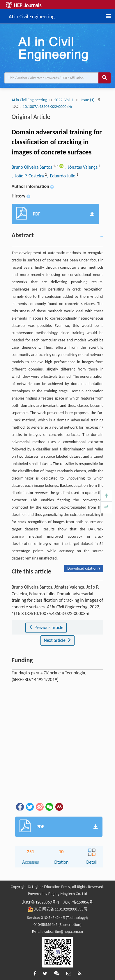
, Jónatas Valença (82, 167)
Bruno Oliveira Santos (32, 167)
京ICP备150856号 (78, 902)
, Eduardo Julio (61, 176)
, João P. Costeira (28, 176)
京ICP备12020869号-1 (40, 902)
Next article (57, 640)
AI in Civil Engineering (32, 16)
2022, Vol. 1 (64, 100)
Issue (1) (88, 100)
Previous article (46, 627)
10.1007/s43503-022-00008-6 (47, 107)
